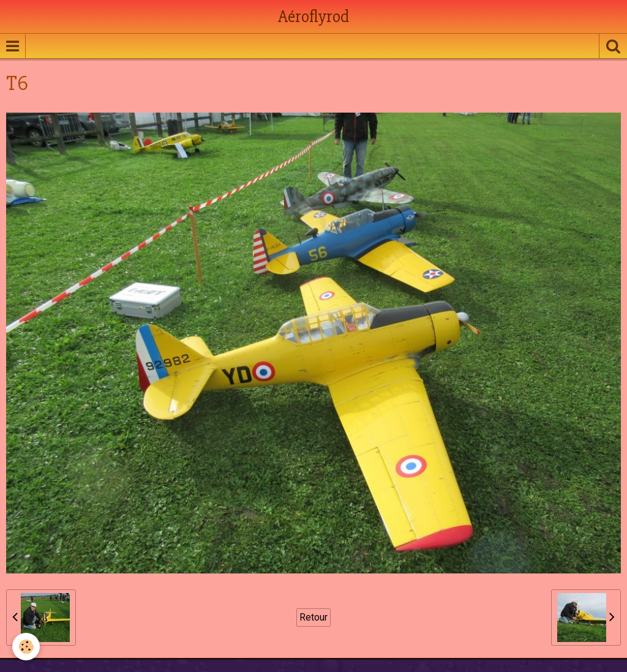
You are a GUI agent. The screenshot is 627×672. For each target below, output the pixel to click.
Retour (313, 617)
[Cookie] (26, 647)
